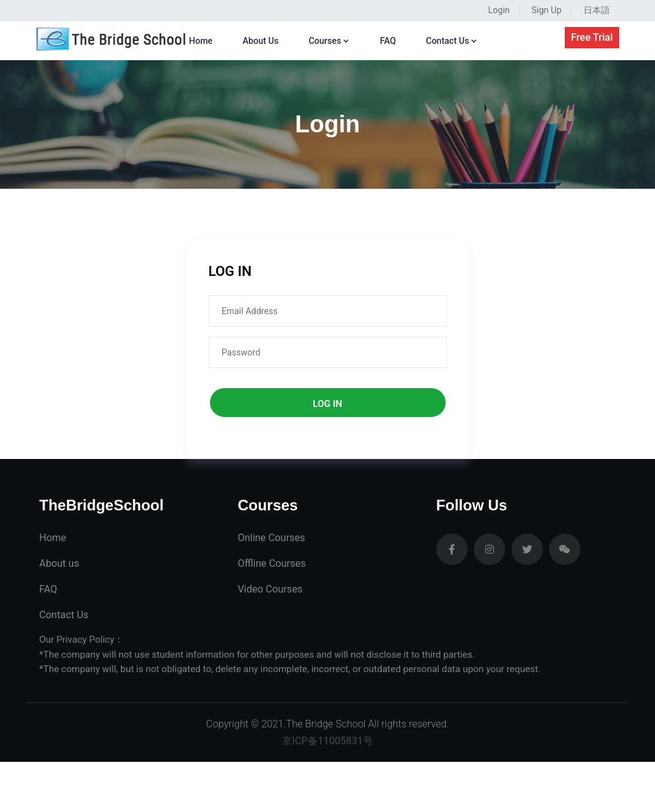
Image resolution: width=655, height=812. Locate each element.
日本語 (597, 10)
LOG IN (230, 271)
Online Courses (271, 538)
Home (201, 41)
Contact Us (452, 41)
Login (499, 10)
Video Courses (270, 589)
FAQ (388, 41)
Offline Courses (272, 563)
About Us (260, 41)
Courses (329, 41)
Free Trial (592, 37)
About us (60, 563)
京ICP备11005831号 (327, 741)
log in (327, 404)
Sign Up (547, 10)
